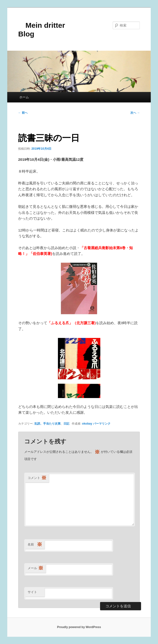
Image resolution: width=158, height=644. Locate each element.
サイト (32, 592)
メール (36, 568)
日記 (66, 424)
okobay (87, 424)
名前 (35, 545)
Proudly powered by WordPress (79, 627)
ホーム (24, 97)
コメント (37, 478)
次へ (135, 113)
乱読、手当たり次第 (47, 424)
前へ (23, 113)
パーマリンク (102, 424)
